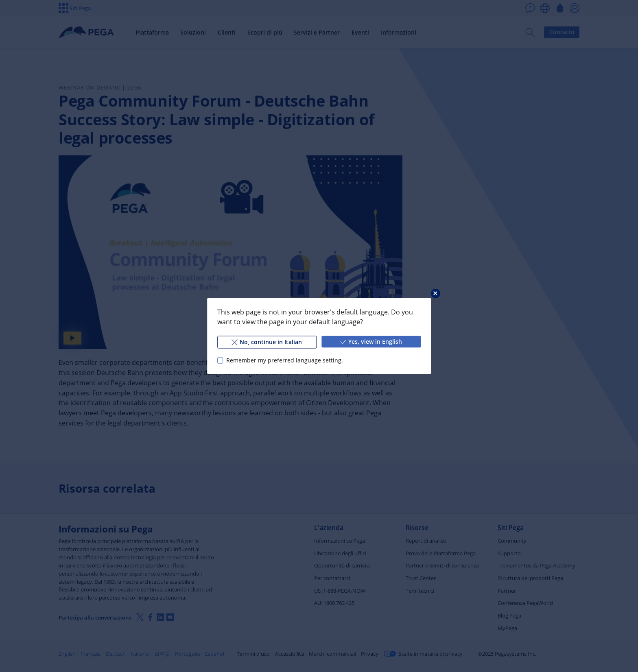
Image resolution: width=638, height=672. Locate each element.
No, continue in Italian (267, 342)
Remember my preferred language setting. (285, 360)
